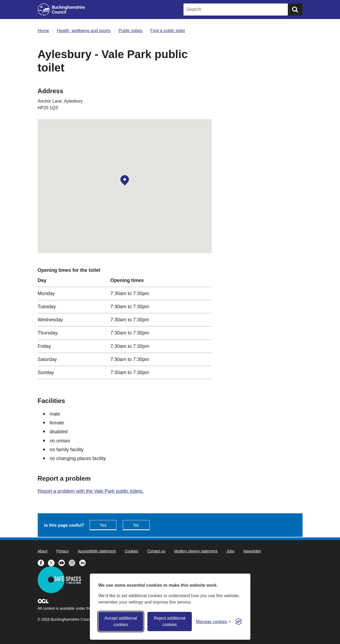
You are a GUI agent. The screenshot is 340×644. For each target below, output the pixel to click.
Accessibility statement (97, 551)
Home (43, 31)
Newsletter (252, 551)
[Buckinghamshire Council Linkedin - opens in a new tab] (84, 562)
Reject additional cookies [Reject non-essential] (170, 621)
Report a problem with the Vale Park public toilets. (91, 491)
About (43, 551)
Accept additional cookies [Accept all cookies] (121, 621)
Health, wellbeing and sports (84, 31)
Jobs (231, 551)
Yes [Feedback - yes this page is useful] (103, 525)
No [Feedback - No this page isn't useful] (136, 525)
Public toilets (131, 31)
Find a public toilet (168, 31)
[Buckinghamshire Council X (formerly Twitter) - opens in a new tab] (53, 562)
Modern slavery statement (196, 551)
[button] (125, 180)
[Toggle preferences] (214, 622)
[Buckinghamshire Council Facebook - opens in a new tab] (43, 562)
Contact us (156, 551)
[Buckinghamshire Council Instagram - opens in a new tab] (74, 562)
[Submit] (295, 10)
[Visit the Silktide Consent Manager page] (239, 622)
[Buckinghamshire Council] (61, 10)
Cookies (131, 551)
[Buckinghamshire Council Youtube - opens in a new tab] (64, 562)
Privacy (63, 551)
